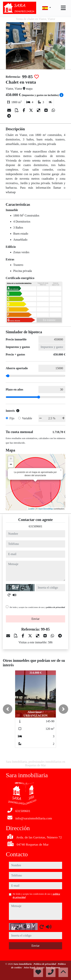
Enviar (35, 619)
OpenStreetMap (46, 509)
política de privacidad (56, 607)
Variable (27, 418)
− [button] (11, 465)
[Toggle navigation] (63, 8)
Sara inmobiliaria (23, 964)
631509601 (36, 526)
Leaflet (31, 509)
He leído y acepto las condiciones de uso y (37, 607)
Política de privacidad (45, 964)
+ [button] (11, 459)
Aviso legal (30, 967)
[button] (8, 709)
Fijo (12, 418)
